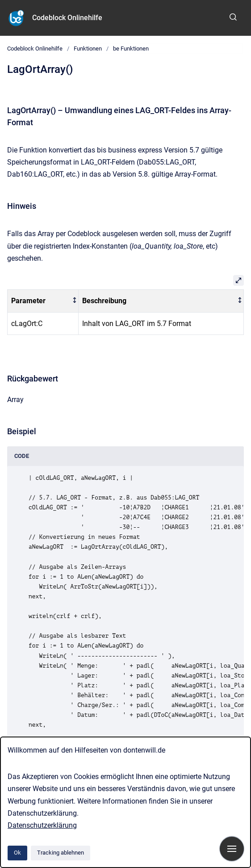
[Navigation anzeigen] (232, 849)
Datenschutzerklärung (42, 825)
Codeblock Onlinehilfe (67, 18)
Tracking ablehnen (61, 853)
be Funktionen (131, 49)
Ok (17, 853)
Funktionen (88, 49)
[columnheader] (43, 301)
